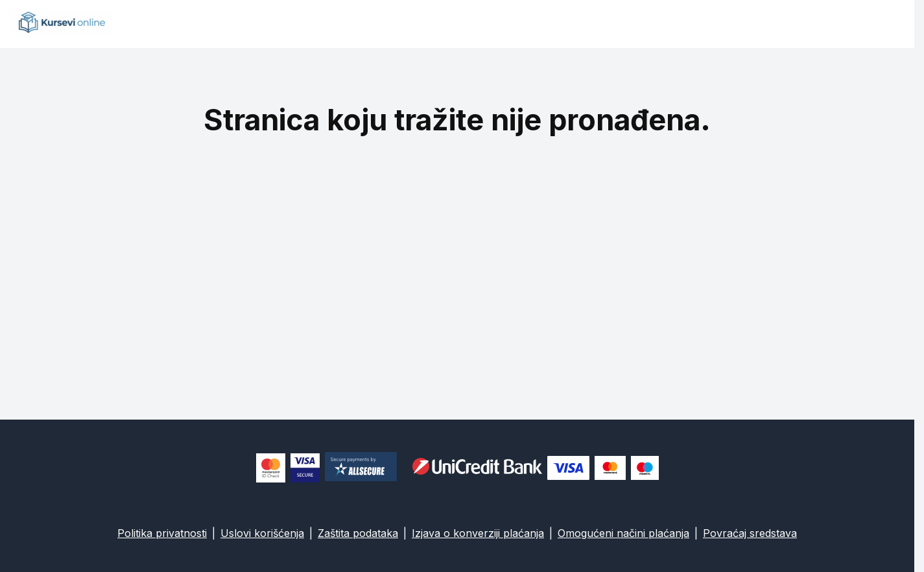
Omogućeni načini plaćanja (623, 533)
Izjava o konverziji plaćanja (478, 533)
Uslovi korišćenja (262, 533)
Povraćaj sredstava (750, 533)
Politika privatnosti (162, 533)
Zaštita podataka (358, 533)
